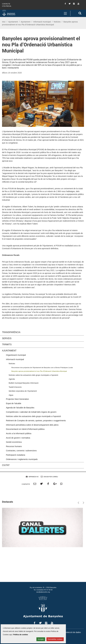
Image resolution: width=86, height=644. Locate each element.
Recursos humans (14, 446)
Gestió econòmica (14, 442)
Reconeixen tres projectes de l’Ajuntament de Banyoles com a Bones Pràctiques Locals (42, 367)
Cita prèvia (7, 6)
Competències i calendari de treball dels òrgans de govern (31, 412)
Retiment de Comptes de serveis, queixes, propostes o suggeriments (36, 421)
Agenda (12, 379)
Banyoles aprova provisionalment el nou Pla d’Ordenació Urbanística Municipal (39, 371)
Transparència (11, 332)
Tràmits (7, 344)
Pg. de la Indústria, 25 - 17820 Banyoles (43, 587)
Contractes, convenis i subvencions (21, 451)
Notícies (57, 22)
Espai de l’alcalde (14, 403)
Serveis (7, 338)
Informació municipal (42, 22)
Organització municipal (16, 355)
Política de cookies (21, 635)
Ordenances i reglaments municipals (22, 459)
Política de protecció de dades (68, 632)
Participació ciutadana (16, 455)
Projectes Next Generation (17, 399)
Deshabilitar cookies (55, 639)
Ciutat (6, 465)
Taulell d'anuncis (15, 387)
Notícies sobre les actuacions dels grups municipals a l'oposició (33, 375)
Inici (4, 22)
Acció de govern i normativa (18, 438)
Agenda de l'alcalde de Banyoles (20, 408)
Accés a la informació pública (19, 433)
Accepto (41, 639)
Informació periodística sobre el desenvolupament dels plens (32, 425)
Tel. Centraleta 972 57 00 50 (43, 590)
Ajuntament (13, 22)
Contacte (6, 4)
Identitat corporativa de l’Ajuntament (23, 391)
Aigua (11, 395)
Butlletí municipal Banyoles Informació (24, 383)
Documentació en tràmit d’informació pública (25, 429)
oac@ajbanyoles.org (43, 592)
